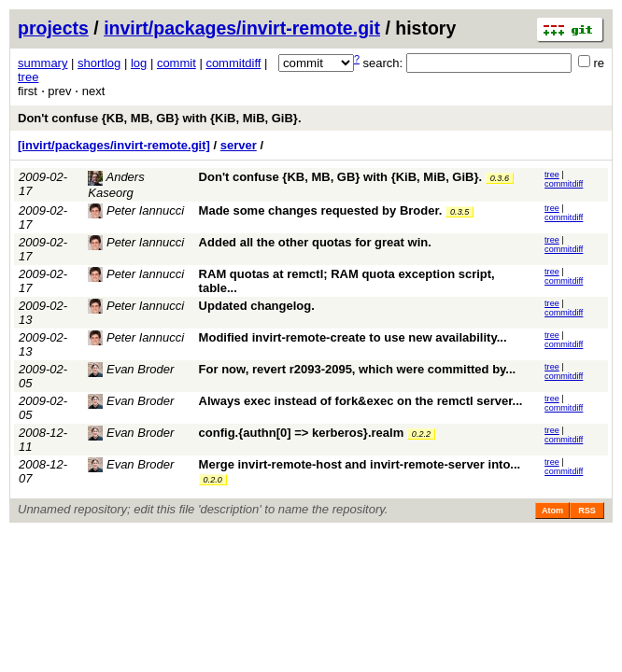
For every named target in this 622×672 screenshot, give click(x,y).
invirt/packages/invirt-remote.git (242, 28)
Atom (552, 511)
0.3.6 (500, 178)
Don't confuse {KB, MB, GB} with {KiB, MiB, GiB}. (160, 118)
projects (53, 28)
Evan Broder (131, 369)
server (239, 145)
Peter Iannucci (136, 210)
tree (28, 77)
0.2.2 (421, 434)
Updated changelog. (257, 306)
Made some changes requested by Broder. (321, 210)
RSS (587, 511)
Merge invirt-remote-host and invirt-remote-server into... (360, 464)
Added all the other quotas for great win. (315, 242)
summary (42, 63)
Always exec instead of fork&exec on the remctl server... (361, 401)
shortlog (99, 63)
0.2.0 (213, 480)
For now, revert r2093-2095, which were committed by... (358, 369)
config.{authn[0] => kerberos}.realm (302, 433)
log (139, 63)
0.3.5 (459, 212)
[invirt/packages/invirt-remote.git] (114, 145)
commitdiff (233, 63)
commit (177, 63)
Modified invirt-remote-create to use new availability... (353, 337)
